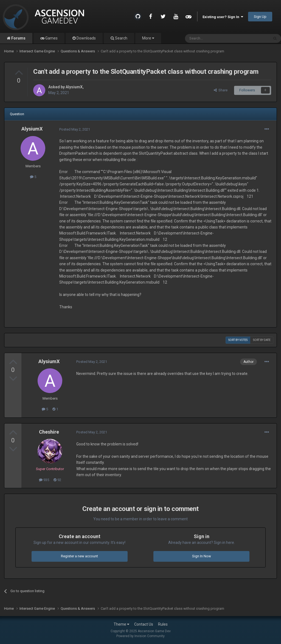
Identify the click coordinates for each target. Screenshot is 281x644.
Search (121, 38)
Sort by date (262, 340)
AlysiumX (74, 87)
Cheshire (49, 432)
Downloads (86, 38)
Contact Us (144, 624)
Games (51, 38)
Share (221, 90)
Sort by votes (238, 340)
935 (44, 480)
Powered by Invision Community (140, 636)
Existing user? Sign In (223, 17)
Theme (121, 624)
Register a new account (79, 556)
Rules (163, 624)
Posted (75, 129)
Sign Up (260, 17)
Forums (18, 38)
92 (57, 480)
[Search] (214, 38)
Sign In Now (202, 556)
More (148, 38)
